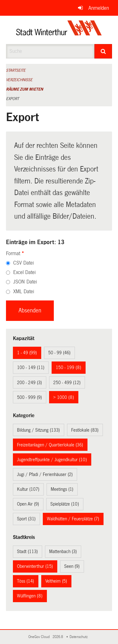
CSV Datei (23, 263)
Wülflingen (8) (30, 596)
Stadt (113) (27, 552)
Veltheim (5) (56, 581)
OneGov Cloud (40, 637)
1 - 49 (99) (27, 353)
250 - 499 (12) (67, 383)
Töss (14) (25, 581)
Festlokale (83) (85, 430)
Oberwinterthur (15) (35, 566)
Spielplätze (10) (65, 504)
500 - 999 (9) (29, 397)
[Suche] (103, 51)
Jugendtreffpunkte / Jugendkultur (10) (52, 460)
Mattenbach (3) (63, 552)
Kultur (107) (28, 489)
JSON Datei (25, 282)
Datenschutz (80, 637)
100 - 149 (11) (31, 367)
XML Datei (24, 291)
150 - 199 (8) (68, 367)
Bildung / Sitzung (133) (38, 430)
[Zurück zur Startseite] (59, 30)
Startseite (16, 70)
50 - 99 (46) (59, 353)
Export (12, 99)
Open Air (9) (28, 504)
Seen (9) (72, 566)
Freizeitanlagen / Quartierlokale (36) (50, 445)
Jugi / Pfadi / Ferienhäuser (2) (45, 474)
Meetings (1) (62, 489)
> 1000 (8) (64, 397)
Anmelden (99, 8)
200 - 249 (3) (29, 383)
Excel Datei (24, 272)
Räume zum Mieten (25, 89)
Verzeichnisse (19, 80)
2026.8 (58, 637)
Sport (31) (26, 519)
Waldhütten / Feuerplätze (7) (73, 519)
